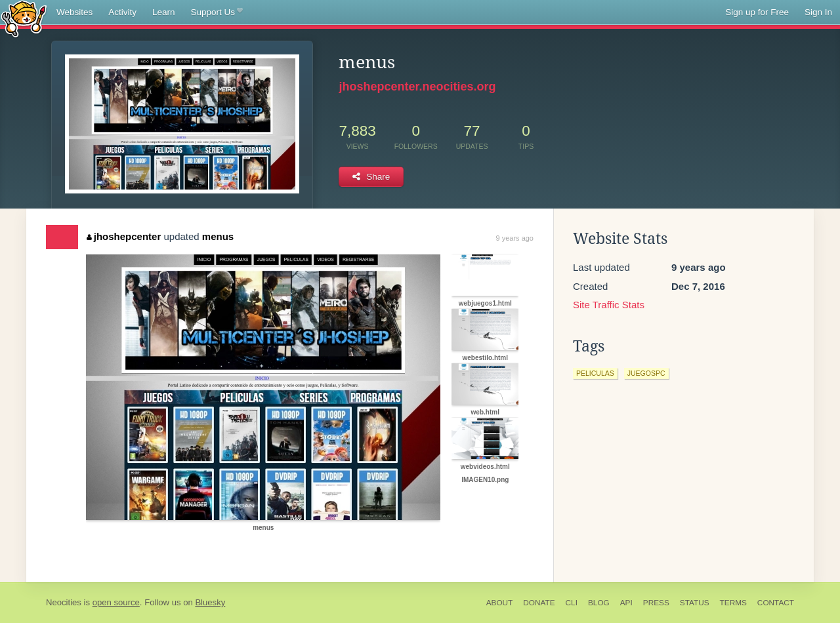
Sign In (818, 12)
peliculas (595, 373)
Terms (733, 603)
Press (656, 603)
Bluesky (210, 602)
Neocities (64, 602)
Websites (74, 12)
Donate (539, 603)
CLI (572, 603)
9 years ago (515, 238)
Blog (599, 603)
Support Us (217, 12)
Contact (776, 603)
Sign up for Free (757, 12)
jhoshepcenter (124, 236)
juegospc (646, 373)
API (626, 603)
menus (218, 236)
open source (116, 602)
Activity (122, 12)
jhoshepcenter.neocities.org (417, 87)
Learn (164, 12)
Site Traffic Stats (609, 305)
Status (695, 603)
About (500, 603)
